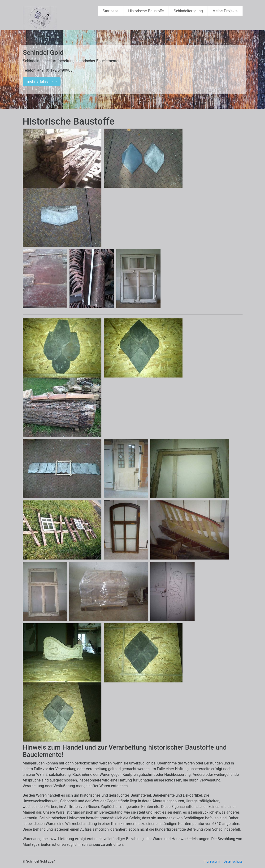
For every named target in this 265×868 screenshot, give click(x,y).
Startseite (111, 11)
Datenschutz (233, 861)
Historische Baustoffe (146, 11)
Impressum (211, 861)
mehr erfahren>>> (42, 81)
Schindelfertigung (188, 11)
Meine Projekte (225, 11)
